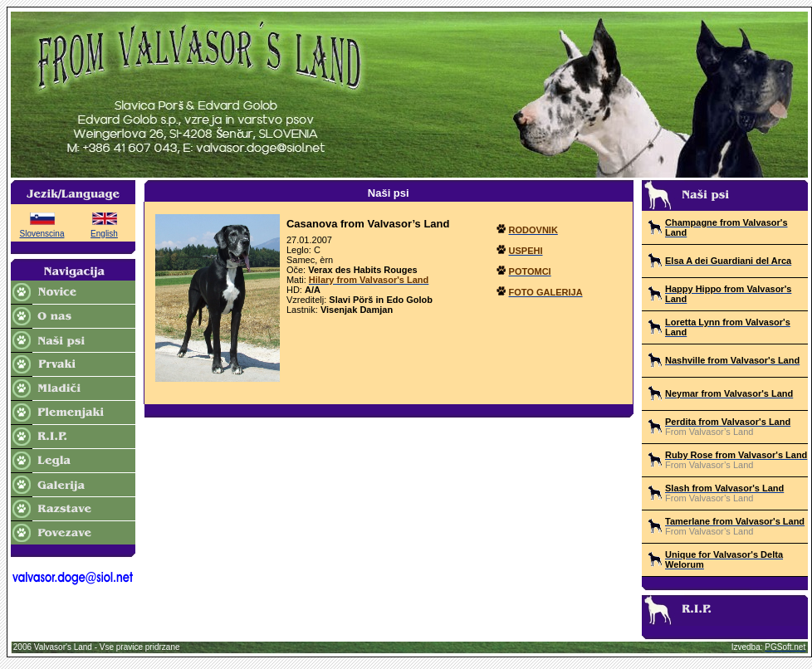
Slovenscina (42, 234)
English (104, 234)
